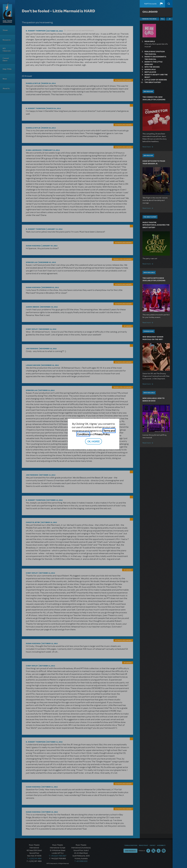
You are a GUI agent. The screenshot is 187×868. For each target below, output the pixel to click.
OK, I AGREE (93, 441)
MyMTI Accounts (150, 4)
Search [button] (169, 4)
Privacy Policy (102, 434)
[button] (161, 4)
